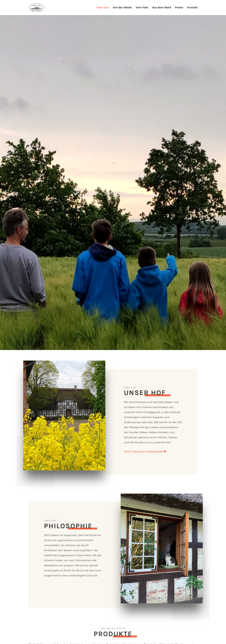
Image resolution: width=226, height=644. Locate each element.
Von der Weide (122, 8)
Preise (179, 8)
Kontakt (192, 8)
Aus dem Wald (161, 8)
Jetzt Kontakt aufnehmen (144, 452)
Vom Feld (142, 8)
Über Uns (103, 8)
